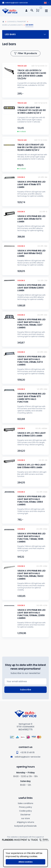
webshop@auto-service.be (15, 3)
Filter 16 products (26, 53)
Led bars (26, 34)
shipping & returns (26, 822)
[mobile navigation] (46, 11)
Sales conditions (26, 803)
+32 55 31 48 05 (26, 752)
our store (26, 818)
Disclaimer (26, 815)
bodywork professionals (26, 826)
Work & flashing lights (12, 25)
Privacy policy (26, 807)
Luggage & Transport (17, 22)
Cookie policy (26, 811)
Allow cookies (26, 862)
